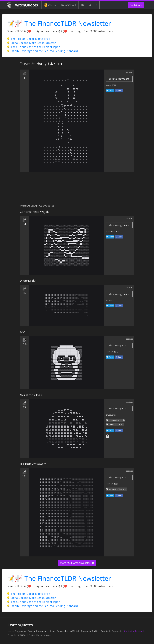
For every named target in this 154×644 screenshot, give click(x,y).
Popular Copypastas (38, 631)
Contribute (136, 5)
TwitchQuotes (23, 5)
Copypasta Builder (90, 631)
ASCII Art (69, 5)
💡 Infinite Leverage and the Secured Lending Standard (42, 51)
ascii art (129, 72)
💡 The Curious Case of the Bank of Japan (33, 47)
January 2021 (111, 415)
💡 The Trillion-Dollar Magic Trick (28, 39)
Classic (50, 5)
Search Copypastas (59, 631)
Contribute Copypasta (112, 631)
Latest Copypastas (17, 631)
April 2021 (110, 300)
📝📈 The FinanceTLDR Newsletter (59, 23)
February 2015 (112, 352)
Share (119, 90)
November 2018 (112, 232)
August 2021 (111, 85)
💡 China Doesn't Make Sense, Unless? (31, 43)
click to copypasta (119, 79)
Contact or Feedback (134, 631)
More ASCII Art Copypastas (77, 563)
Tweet (110, 90)
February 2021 (112, 484)
